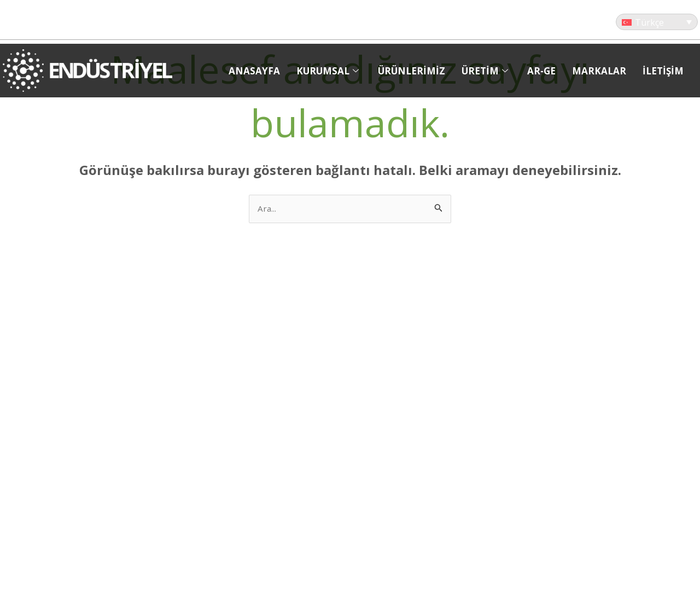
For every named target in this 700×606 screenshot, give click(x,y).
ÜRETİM (486, 71)
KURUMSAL (329, 71)
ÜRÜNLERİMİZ (412, 71)
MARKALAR (599, 71)
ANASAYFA (254, 71)
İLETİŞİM (663, 71)
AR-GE (541, 71)
